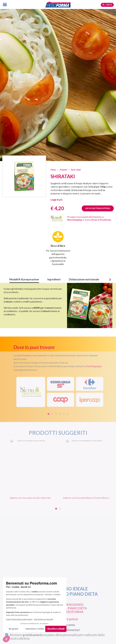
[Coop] (61, 400)
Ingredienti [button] (54, 279)
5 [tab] (64, 414)
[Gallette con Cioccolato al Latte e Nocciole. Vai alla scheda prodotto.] (30, 469)
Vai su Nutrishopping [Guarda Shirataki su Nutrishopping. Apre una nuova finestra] (98, 208)
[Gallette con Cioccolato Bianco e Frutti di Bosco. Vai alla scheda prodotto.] (86, 469)
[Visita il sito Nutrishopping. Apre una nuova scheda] (31, 392)
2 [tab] (52, 414)
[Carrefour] (90, 384)
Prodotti (64, 170)
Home (53, 170)
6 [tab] (67, 414)
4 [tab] (60, 414)
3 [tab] (56, 414)
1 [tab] (49, 414)
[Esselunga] (61, 384)
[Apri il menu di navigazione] (5, 4)
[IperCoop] (90, 400)
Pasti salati (76, 170)
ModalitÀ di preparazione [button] (24, 279)
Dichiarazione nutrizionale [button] (84, 279)
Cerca (107, 5)
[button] (56, 200)
